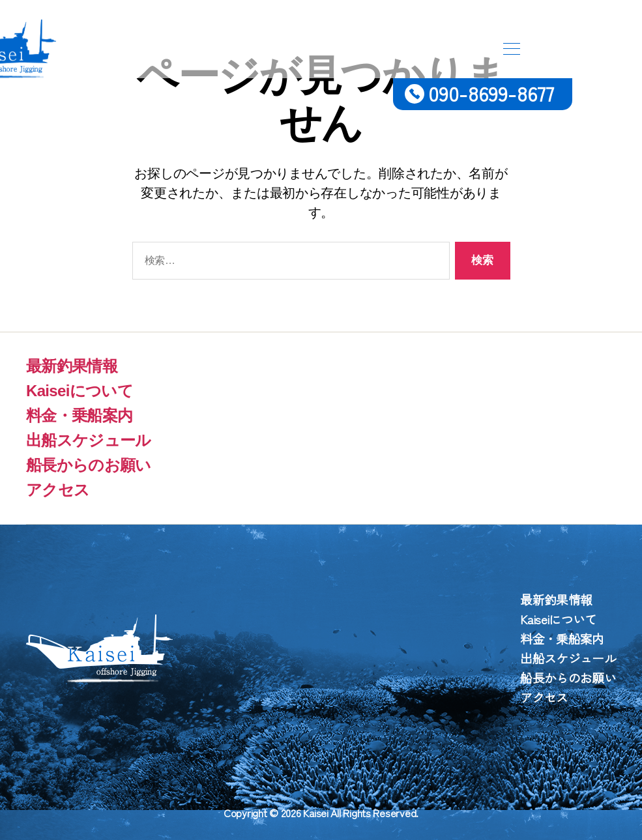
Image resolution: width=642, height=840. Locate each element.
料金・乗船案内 (79, 415)
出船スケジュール (89, 440)
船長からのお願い (89, 465)
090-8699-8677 (491, 93)
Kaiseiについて (80, 391)
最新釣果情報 (72, 366)
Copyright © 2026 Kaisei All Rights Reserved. (321, 813)
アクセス (58, 490)
